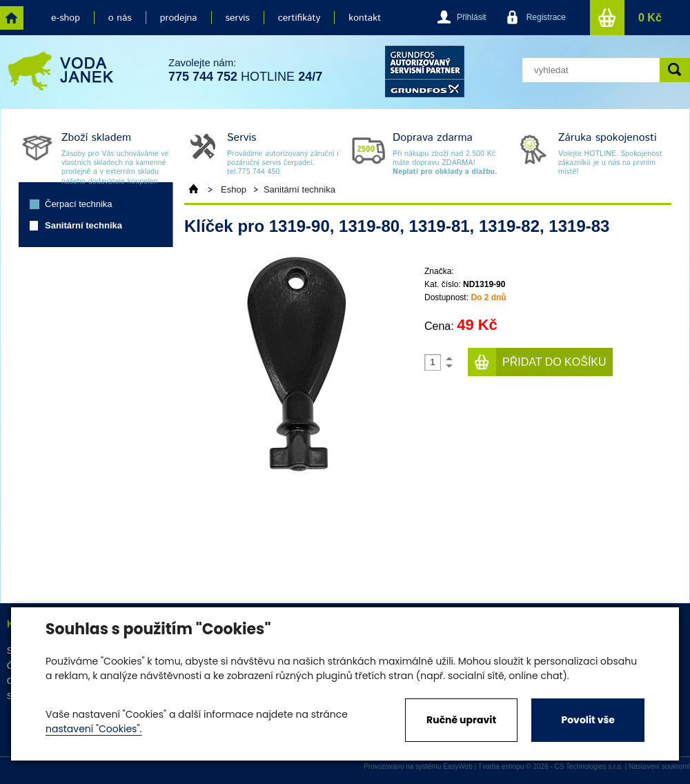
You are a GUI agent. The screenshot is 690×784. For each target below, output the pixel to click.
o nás (120, 18)
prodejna (179, 18)
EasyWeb (458, 766)
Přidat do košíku (554, 362)
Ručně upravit (461, 720)
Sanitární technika (83, 225)
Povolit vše (588, 720)
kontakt (365, 18)
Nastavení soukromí (659, 766)
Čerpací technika (79, 204)
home (12, 18)
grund (425, 71)
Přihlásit (472, 17)
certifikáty (299, 18)
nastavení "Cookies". (93, 729)
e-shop (66, 18)
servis (238, 18)
